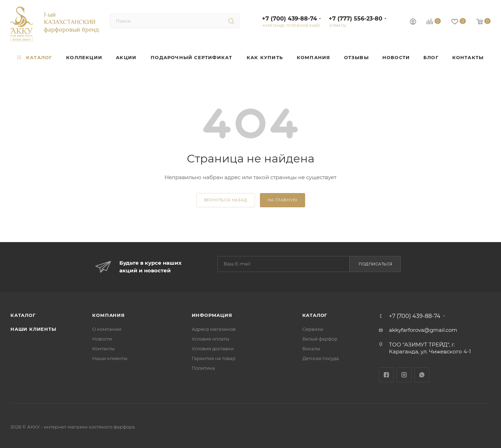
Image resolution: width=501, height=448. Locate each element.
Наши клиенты (33, 329)
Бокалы (311, 349)
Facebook (386, 375)
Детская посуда (321, 358)
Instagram (404, 375)
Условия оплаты (210, 339)
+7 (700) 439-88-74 (289, 19)
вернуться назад (226, 200)
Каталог (23, 315)
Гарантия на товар (214, 358)
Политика (203, 368)
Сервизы (313, 329)
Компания (108, 315)
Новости (102, 339)
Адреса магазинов (214, 329)
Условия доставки (213, 349)
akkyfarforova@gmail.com (423, 330)
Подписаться (376, 264)
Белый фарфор (320, 339)
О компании (107, 329)
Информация (212, 315)
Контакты (103, 349)
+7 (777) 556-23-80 (356, 19)
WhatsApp (422, 375)
